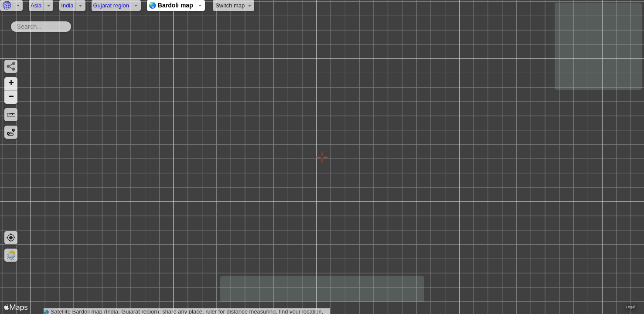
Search (73, 25)
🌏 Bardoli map (171, 5)
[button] (11, 84)
